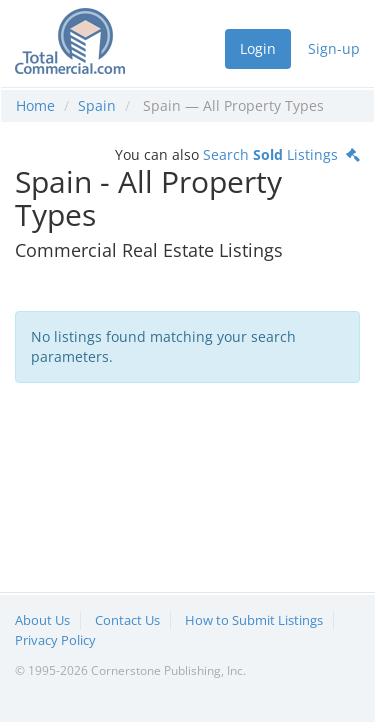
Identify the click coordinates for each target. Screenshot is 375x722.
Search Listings (281, 154)
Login (258, 48)
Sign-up (334, 48)
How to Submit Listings (254, 620)
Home (35, 105)
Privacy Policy (55, 640)
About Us (42, 620)
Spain (97, 105)
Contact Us (127, 620)
